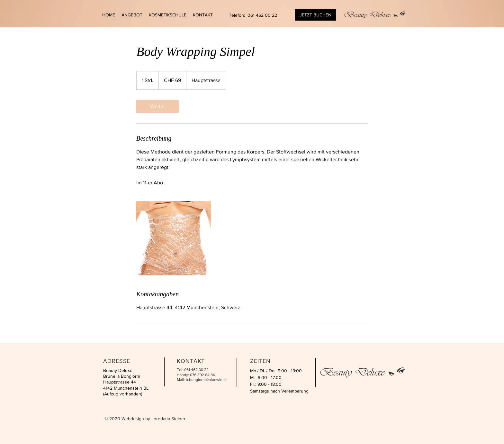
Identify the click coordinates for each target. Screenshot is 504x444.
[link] (157, 106)
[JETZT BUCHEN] (315, 15)
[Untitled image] (174, 238)
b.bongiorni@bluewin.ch (207, 380)
